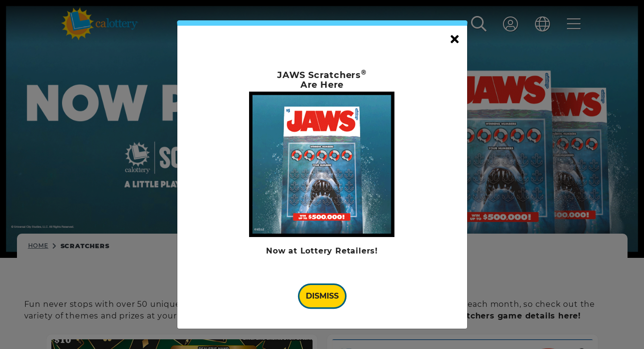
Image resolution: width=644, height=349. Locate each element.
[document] (322, 175)
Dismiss (322, 296)
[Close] (455, 40)
